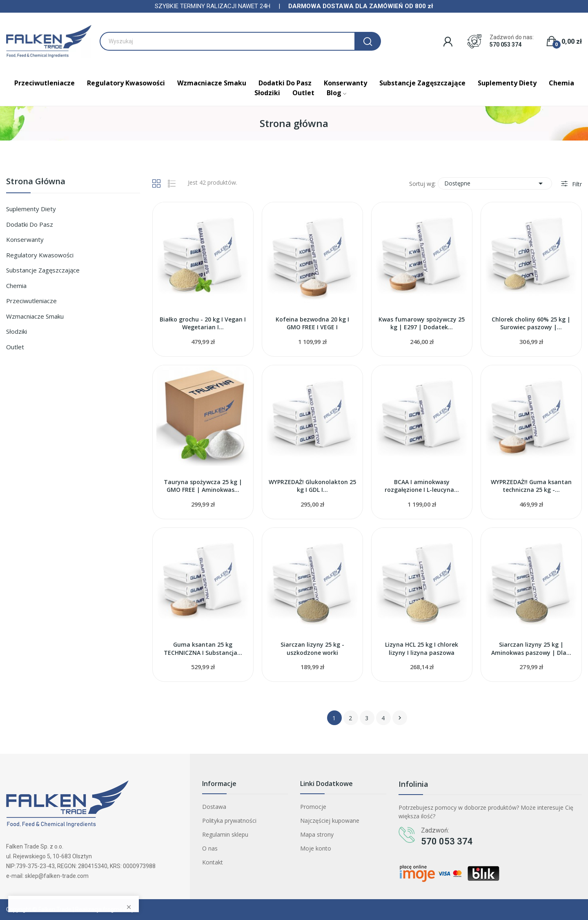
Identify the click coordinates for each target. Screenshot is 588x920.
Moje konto (316, 848)
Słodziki (17, 331)
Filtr (576, 184)
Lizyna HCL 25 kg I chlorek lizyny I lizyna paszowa (422, 649)
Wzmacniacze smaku (35, 316)
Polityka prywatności (229, 821)
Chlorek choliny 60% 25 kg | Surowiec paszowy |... (531, 323)
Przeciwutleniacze (31, 301)
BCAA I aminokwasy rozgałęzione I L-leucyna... (422, 486)
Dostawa (214, 807)
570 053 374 (506, 45)
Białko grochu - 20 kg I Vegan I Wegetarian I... (203, 323)
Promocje (313, 807)
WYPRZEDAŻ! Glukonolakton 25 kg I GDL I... (312, 486)
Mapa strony (317, 834)
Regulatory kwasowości (40, 255)
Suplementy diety (31, 209)
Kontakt (213, 862)
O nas (210, 848)
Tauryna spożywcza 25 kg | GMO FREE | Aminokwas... (203, 486)
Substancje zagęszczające (43, 270)
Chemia (16, 286)
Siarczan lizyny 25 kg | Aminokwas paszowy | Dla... (531, 649)
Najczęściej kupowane (330, 821)
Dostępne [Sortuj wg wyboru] (495, 183)
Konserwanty (25, 239)
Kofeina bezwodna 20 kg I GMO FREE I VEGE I (312, 323)
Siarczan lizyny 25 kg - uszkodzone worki (312, 649)
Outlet (15, 347)
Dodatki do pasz (30, 224)
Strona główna (36, 182)
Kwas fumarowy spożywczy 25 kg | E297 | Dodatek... (422, 323)
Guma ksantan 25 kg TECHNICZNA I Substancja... (203, 649)
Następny (400, 718)
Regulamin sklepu (225, 834)
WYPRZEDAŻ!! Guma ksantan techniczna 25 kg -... (531, 486)
